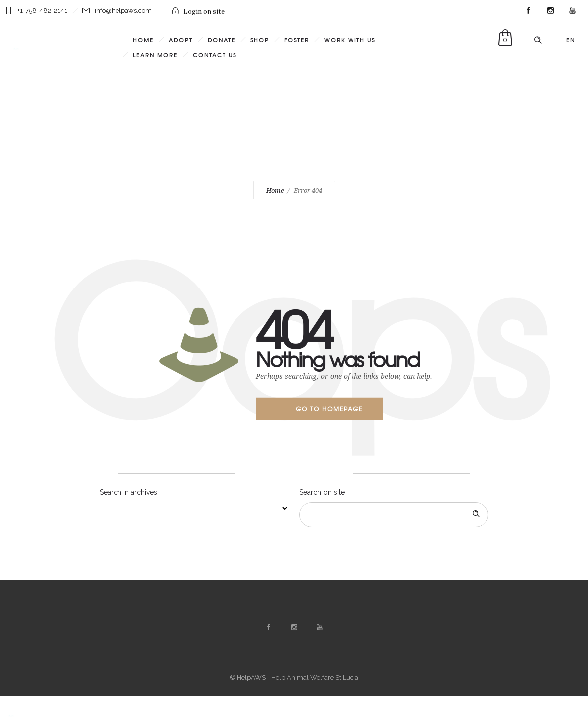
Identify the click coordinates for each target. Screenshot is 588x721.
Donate (222, 40)
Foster (297, 40)
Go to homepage (329, 409)
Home (143, 40)
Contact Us (215, 55)
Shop (260, 40)
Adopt (181, 40)
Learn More (155, 55)
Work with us (350, 40)
